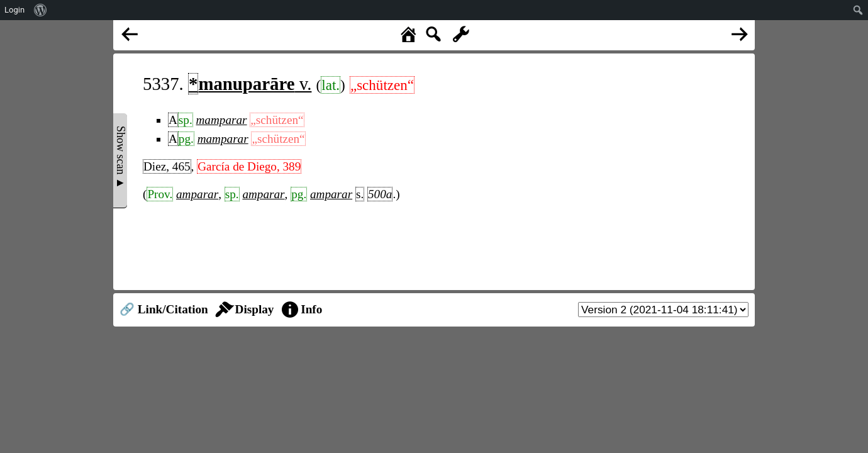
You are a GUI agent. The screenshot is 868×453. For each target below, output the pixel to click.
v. (250, 84)
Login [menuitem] (14, 10)
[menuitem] (41, 10)
